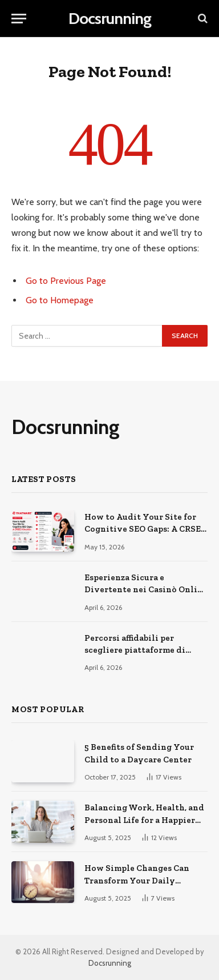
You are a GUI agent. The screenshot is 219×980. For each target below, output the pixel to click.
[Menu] (19, 19)
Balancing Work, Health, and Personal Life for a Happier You (144, 820)
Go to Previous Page (66, 281)
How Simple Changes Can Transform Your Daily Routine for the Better (137, 880)
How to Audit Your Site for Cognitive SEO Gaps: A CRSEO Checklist (146, 529)
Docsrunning (110, 963)
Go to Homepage (60, 300)
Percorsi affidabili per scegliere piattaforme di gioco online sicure (135, 650)
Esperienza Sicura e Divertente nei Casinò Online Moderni (146, 590)
